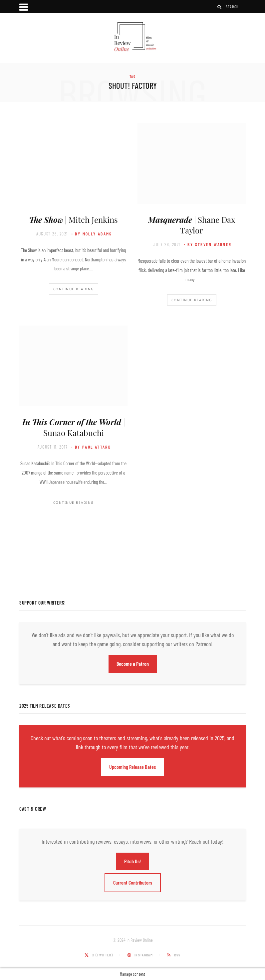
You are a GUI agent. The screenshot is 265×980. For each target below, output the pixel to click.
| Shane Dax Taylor (192, 225)
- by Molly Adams (92, 234)
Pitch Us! (132, 861)
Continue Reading (74, 289)
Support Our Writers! (43, 603)
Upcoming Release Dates (132, 767)
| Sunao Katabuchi (74, 427)
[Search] (220, 7)
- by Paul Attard (91, 447)
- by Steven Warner (208, 244)
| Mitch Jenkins (73, 219)
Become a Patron (133, 664)
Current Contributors (133, 882)
